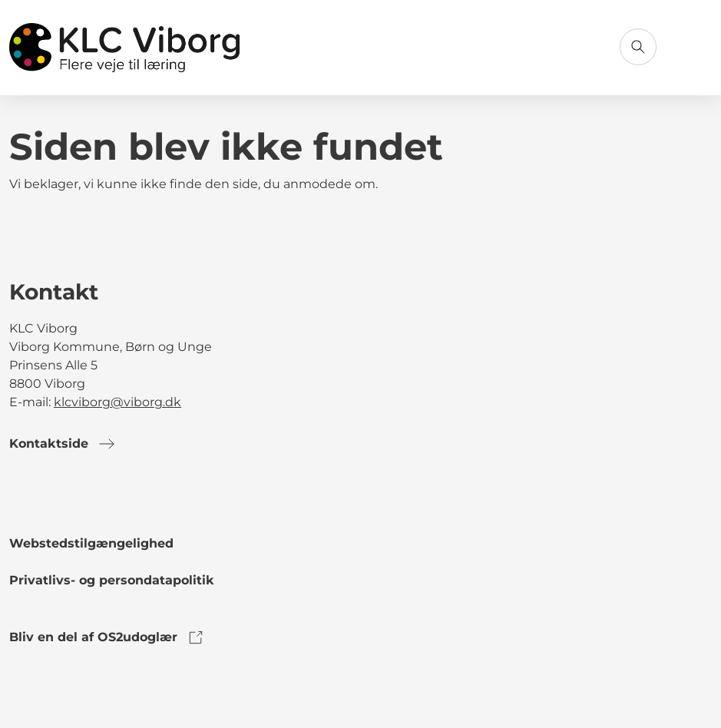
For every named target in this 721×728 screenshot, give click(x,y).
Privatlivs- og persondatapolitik (112, 580)
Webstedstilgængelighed (91, 543)
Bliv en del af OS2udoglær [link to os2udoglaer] (107, 637)
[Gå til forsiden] (124, 48)
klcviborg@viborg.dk (117, 402)
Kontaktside (63, 444)
